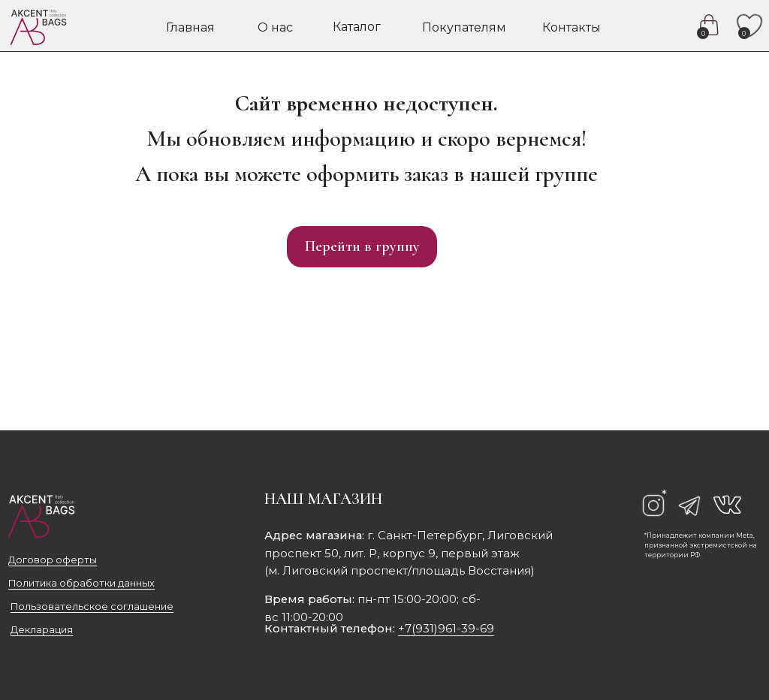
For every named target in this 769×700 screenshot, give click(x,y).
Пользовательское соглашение (92, 606)
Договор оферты (53, 560)
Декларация (42, 630)
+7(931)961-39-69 (446, 629)
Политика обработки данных (81, 583)
